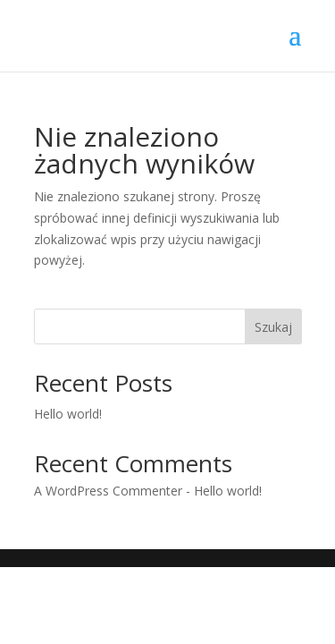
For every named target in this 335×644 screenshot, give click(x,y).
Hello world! (68, 414)
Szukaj (273, 327)
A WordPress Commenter (108, 491)
